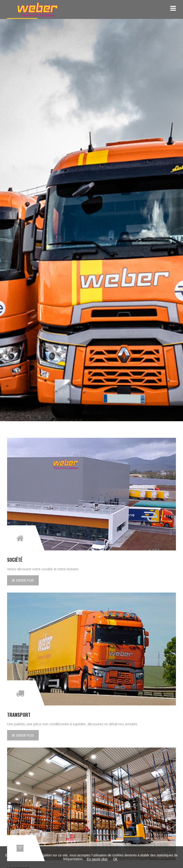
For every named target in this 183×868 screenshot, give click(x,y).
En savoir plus (23, 580)
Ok (115, 859)
